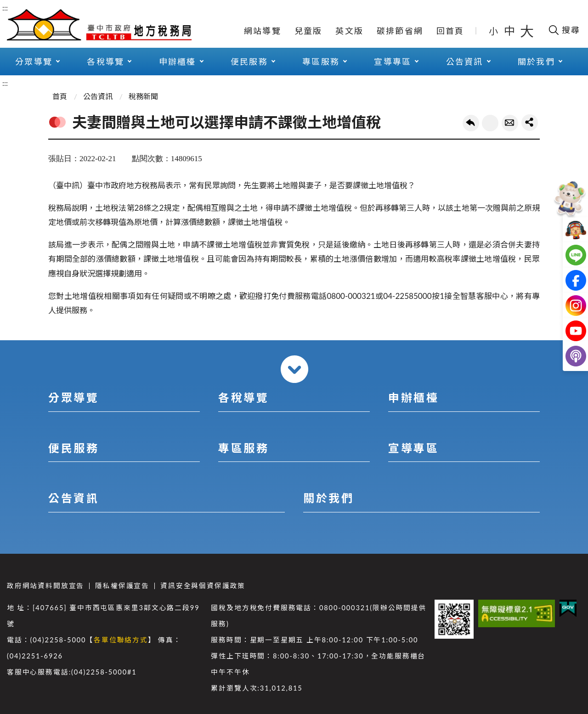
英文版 (349, 31)
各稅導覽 (105, 62)
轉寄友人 (510, 123)
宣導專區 (393, 62)
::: (5, 8)
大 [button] (527, 31)
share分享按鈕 (530, 123)
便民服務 (249, 62)
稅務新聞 (143, 96)
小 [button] (494, 31)
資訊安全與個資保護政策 (203, 586)
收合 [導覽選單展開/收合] (294, 369)
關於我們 (536, 62)
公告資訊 (465, 62)
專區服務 (321, 62)
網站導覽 (263, 31)
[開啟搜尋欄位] (564, 30)
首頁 (60, 96)
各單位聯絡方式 (121, 640)
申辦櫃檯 (178, 62)
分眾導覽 (34, 62)
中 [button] (510, 31)
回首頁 (450, 31)
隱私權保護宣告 (122, 586)
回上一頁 (471, 123)
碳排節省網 (400, 31)
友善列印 (490, 123)
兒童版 (308, 31)
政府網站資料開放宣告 (45, 586)
